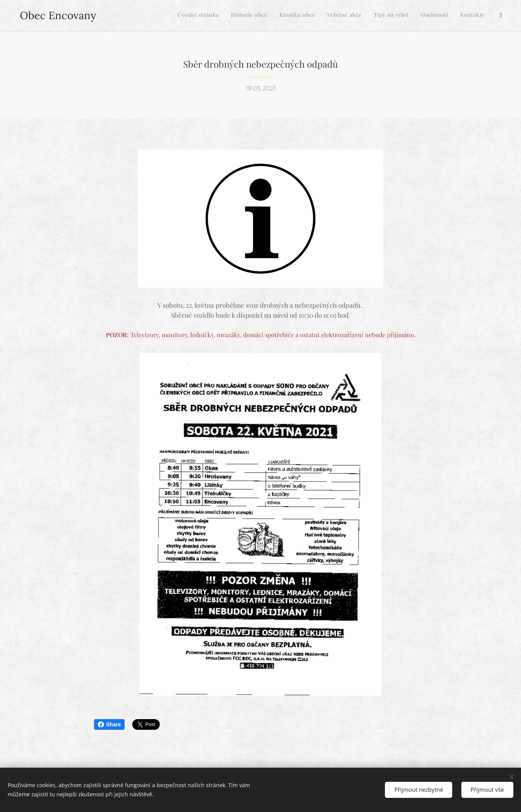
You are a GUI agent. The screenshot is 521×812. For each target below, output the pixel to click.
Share (110, 724)
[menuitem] (422, 16)
